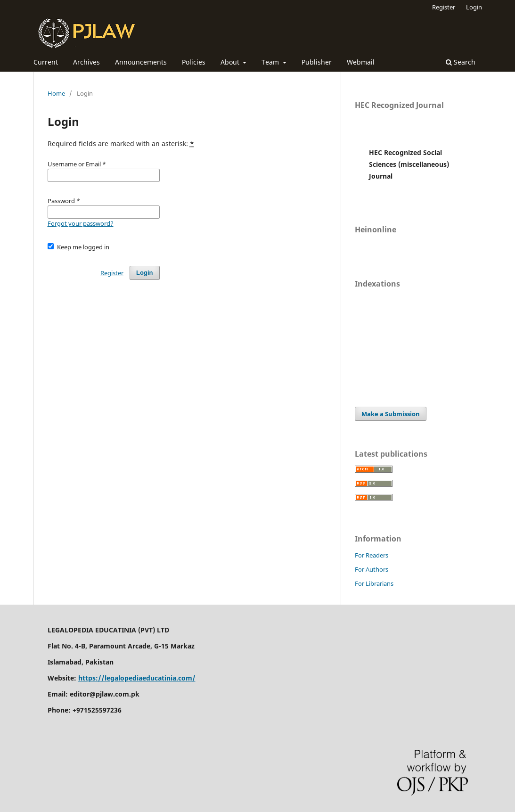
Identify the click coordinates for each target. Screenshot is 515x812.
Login (474, 7)
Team (271, 62)
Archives (86, 62)
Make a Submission (391, 414)
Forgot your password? (81, 223)
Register (444, 7)
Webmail (361, 62)
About (231, 62)
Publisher (317, 62)
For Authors (372, 569)
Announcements (141, 62)
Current (46, 62)
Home (56, 93)
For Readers (372, 555)
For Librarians (374, 583)
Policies (194, 62)
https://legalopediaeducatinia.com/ (137, 678)
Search (461, 62)
